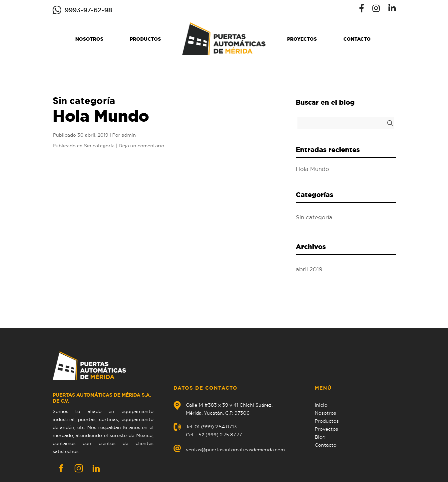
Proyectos (302, 39)
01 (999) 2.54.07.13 (216, 427)
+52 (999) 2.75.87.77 (219, 435)
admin (129, 135)
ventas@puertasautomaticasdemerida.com (235, 450)
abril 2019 (309, 269)
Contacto (357, 39)
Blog (320, 437)
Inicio (321, 405)
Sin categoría (99, 146)
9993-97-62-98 (88, 10)
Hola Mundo (101, 116)
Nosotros (89, 39)
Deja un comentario (141, 146)
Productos (145, 39)
